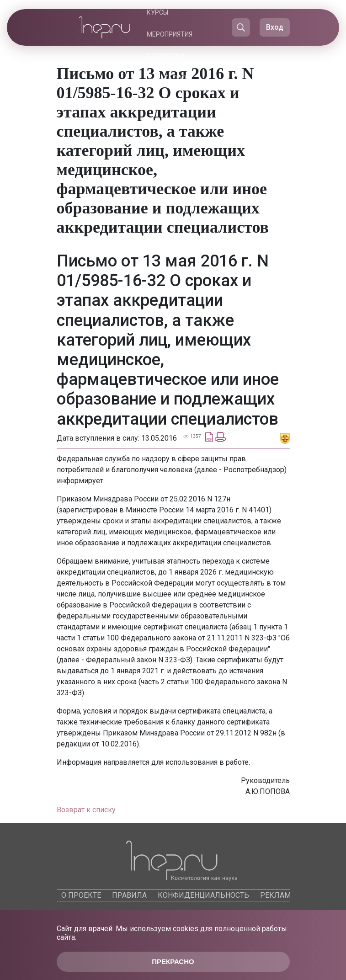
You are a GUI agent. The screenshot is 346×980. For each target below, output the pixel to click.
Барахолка (166, 56)
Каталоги (172, 78)
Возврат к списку (86, 810)
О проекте (81, 895)
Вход (275, 27)
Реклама (278, 895)
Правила (129, 895)
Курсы (157, 12)
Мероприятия (170, 34)
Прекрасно (173, 961)
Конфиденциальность (203, 895)
